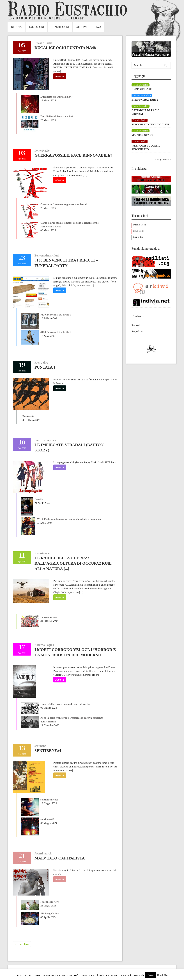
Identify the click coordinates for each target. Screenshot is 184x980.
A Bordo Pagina (44, 645)
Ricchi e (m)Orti (50, 902)
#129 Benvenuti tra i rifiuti (56, 315)
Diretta (16, 27)
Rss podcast (137, 331)
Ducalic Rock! (43, 43)
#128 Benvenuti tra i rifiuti (56, 332)
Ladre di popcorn (45, 440)
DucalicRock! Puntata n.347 (57, 97)
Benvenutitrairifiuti (47, 255)
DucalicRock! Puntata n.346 (57, 116)
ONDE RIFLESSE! (142, 89)
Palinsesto (36, 27)
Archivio (82, 27)
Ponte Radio (42, 151)
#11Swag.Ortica (50, 913)
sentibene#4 (48, 751)
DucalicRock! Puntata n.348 (65, 48)
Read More (163, 975)
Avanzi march (43, 853)
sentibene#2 (47, 819)
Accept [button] (151, 975)
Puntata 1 (45, 367)
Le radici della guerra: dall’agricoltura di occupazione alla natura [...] (73, 563)
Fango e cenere (49, 617)
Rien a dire (41, 363)
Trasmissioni (60, 27)
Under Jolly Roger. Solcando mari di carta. (65, 704)
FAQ (98, 27)
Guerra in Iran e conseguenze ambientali (64, 204)
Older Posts (22, 944)
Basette (39, 499)
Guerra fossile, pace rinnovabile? (73, 155)
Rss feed (135, 325)
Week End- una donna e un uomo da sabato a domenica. (69, 519)
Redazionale (42, 553)
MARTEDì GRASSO (143, 135)
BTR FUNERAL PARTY (145, 100)
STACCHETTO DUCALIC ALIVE (151, 125)
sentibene (40, 746)
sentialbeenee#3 (49, 800)
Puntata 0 (28, 416)
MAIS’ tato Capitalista (60, 858)
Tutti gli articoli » (163, 160)
